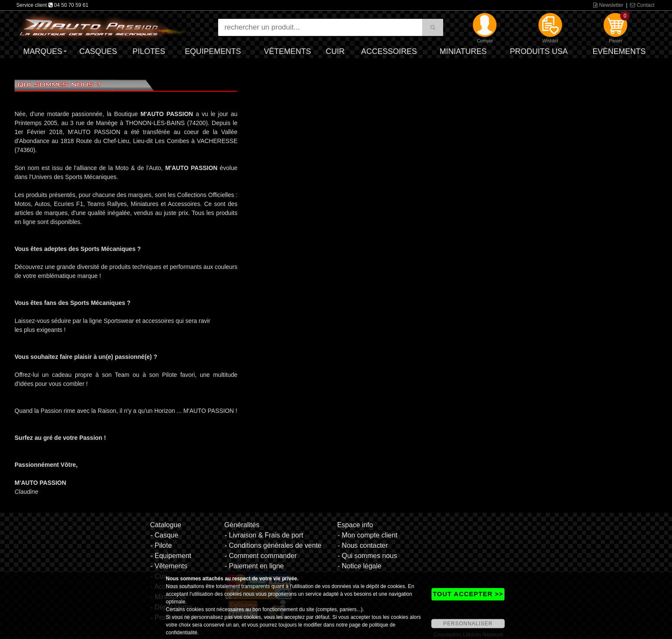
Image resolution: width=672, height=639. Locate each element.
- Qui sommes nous (367, 556)
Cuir (335, 51)
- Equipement (171, 556)
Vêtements (288, 51)
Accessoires (389, 51)
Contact (642, 5)
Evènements (619, 51)
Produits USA (539, 51)
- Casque (164, 535)
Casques (98, 51)
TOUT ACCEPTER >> (468, 594)
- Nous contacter (363, 545)
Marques (43, 51)
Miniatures (463, 51)
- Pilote (161, 545)
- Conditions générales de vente (273, 545)
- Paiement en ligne (254, 566)
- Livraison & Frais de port (264, 535)
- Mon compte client (368, 535)
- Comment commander (261, 556)
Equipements (213, 51)
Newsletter (608, 5)
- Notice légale (360, 566)
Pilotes (149, 51)
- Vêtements (169, 566)
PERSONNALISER (468, 624)
